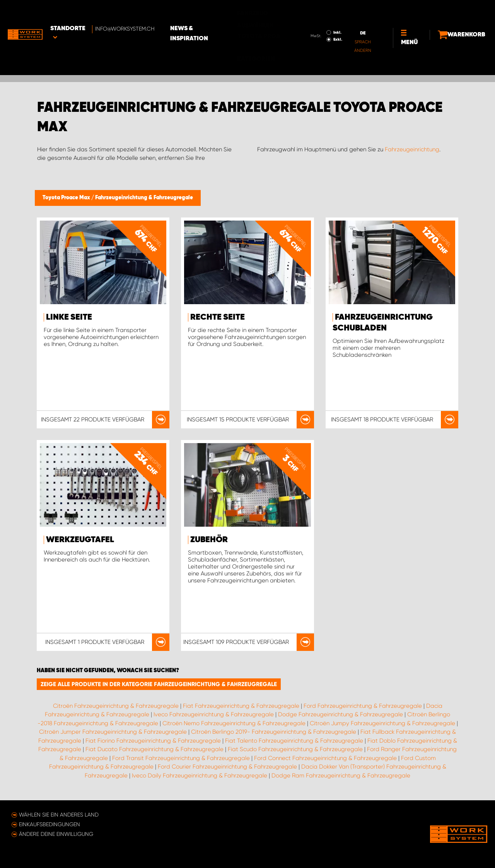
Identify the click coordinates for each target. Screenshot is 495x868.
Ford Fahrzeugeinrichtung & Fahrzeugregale (363, 706)
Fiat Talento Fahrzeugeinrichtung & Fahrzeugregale (294, 741)
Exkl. (318, 18)
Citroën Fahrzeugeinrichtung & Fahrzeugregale (116, 706)
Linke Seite (69, 317)
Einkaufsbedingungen (49, 824)
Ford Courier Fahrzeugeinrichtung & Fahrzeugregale (227, 767)
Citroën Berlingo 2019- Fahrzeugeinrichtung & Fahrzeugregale (274, 732)
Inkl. (317, 11)
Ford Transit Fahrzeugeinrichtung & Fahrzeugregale (181, 758)
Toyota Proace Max (67, 198)
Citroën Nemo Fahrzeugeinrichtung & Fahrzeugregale (234, 723)
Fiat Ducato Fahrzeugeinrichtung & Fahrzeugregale (154, 749)
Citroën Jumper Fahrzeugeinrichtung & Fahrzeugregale (113, 732)
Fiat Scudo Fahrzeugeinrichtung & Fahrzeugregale (295, 749)
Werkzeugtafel (80, 540)
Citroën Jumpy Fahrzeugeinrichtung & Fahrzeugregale (382, 723)
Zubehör (209, 540)
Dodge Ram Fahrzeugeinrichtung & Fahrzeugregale (341, 776)
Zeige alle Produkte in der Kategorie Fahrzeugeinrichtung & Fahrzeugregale (159, 684)
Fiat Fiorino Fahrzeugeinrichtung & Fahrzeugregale (153, 741)
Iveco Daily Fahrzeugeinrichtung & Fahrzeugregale (200, 776)
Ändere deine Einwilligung (56, 834)
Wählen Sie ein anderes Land (59, 815)
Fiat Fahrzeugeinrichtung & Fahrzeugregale (241, 706)
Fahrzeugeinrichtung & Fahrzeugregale (144, 198)
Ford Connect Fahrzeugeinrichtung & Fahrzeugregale (325, 758)
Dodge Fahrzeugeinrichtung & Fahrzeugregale (341, 714)
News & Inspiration (218, 12)
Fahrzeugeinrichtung (412, 149)
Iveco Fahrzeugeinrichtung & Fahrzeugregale (214, 714)
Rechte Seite (218, 317)
